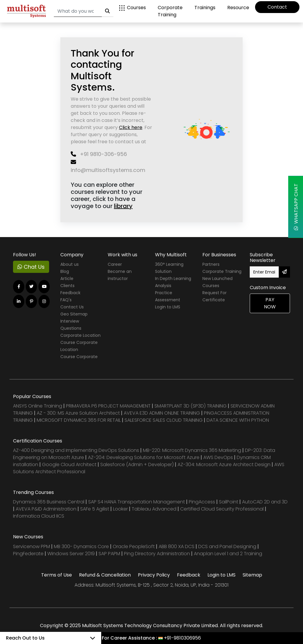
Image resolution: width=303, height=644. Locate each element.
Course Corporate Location (79, 346)
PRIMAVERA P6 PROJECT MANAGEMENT (108, 406)
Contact (277, 7)
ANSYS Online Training (38, 406)
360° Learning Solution (169, 268)
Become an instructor (120, 275)
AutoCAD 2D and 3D (265, 502)
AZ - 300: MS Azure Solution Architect (78, 413)
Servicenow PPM (32, 546)
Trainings (205, 8)
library (123, 206)
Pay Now (270, 303)
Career (115, 264)
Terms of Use (57, 575)
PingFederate (29, 554)
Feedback (70, 293)
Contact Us (72, 307)
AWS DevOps (219, 457)
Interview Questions (71, 325)
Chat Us (31, 267)
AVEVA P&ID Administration (46, 509)
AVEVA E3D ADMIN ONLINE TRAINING (162, 413)
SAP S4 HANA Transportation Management (137, 502)
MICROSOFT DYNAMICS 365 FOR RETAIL (79, 420)
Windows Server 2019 (71, 554)
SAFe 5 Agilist (95, 509)
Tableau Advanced (155, 509)
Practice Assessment (168, 296)
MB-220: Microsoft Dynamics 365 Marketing (193, 450)
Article (67, 278)
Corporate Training (170, 11)
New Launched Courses (217, 282)
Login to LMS (168, 307)
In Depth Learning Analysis (173, 282)
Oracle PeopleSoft (134, 546)
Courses (133, 8)
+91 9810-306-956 (99, 154)
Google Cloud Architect (70, 465)
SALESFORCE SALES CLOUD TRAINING (164, 420)
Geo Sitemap (74, 314)
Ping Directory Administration (158, 554)
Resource (238, 8)
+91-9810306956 (182, 638)
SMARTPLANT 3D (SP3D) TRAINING (191, 406)
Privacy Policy (154, 575)
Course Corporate (79, 357)
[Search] (78, 11)
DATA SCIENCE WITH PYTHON (238, 420)
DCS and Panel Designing (228, 546)
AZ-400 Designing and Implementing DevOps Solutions (76, 450)
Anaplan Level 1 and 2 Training (228, 554)
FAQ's (66, 300)
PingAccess (202, 502)
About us (70, 264)
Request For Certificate (215, 296)
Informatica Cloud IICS (39, 516)
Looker (120, 509)
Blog (65, 271)
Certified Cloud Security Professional (222, 509)
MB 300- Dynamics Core (81, 546)
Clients (67, 286)
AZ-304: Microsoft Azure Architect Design (225, 465)
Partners (211, 264)
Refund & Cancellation (105, 575)
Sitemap (252, 575)
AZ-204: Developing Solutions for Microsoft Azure (144, 457)
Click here (131, 127)
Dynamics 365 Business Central (49, 502)
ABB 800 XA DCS (177, 546)
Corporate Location (80, 335)
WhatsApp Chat (296, 207)
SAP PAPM (110, 554)
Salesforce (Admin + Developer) (137, 465)
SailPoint (229, 502)
